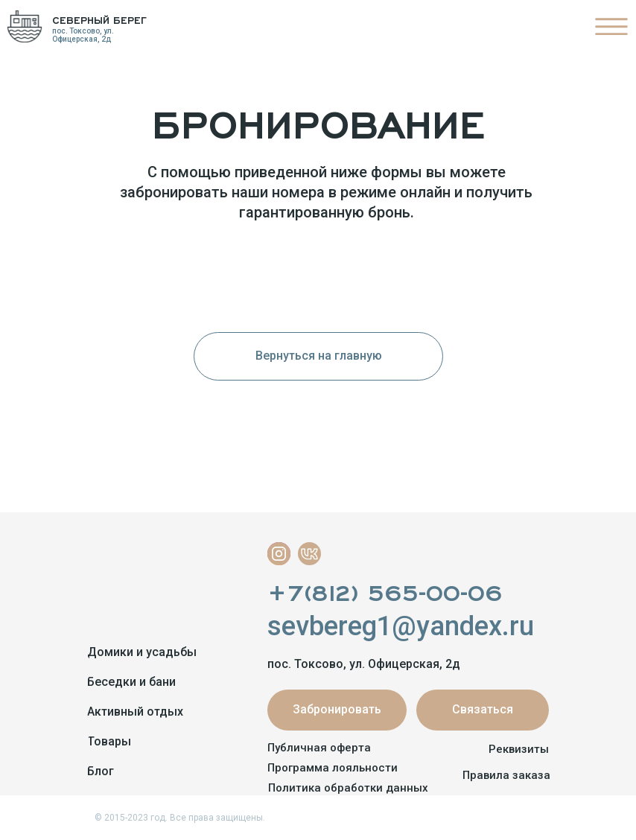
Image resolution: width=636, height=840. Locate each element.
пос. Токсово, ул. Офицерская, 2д (83, 35)
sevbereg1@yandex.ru (401, 626)
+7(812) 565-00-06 (385, 590)
